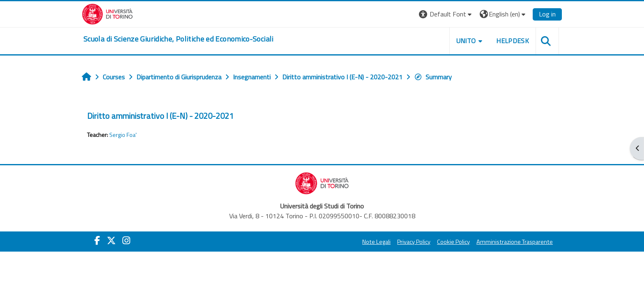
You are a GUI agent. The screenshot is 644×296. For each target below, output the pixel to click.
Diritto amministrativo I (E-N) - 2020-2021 (160, 116)
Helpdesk (513, 41)
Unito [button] (466, 41)
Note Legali (376, 242)
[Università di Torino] (107, 13)
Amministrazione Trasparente (515, 242)
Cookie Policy (453, 242)
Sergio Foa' (123, 135)
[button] (446, 14)
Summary (433, 77)
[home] (178, 39)
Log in (547, 14)
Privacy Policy (414, 242)
